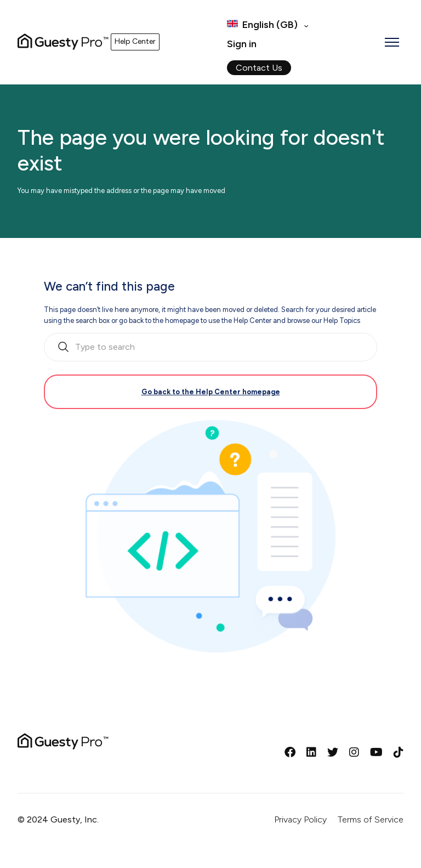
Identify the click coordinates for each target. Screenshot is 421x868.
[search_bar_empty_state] (210, 347)
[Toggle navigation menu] (392, 42)
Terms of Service (371, 819)
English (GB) (270, 25)
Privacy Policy (300, 819)
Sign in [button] (242, 44)
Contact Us (259, 68)
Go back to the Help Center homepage (211, 392)
